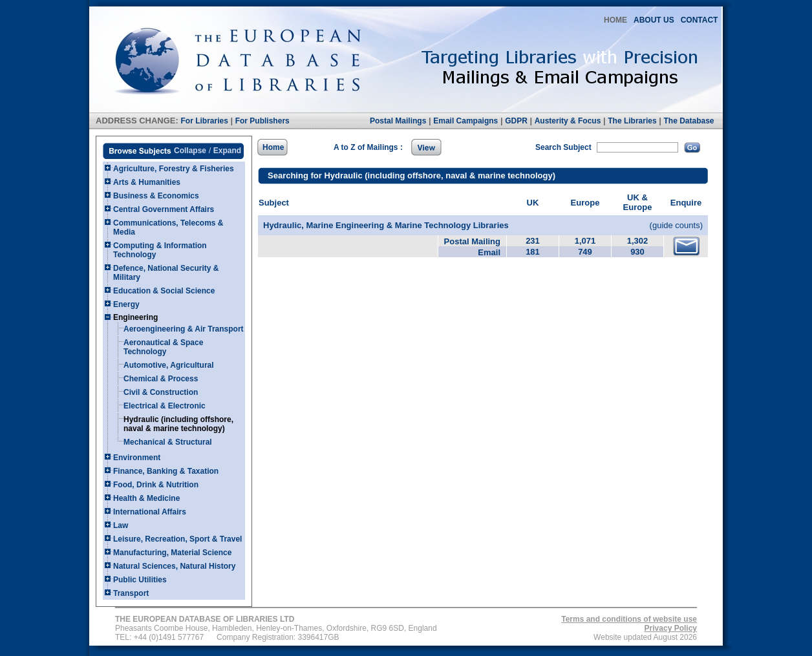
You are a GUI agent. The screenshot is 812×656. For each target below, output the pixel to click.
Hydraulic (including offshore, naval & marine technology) (178, 424)
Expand (227, 151)
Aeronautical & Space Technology (163, 347)
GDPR (516, 121)
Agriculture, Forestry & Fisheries (174, 169)
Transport (131, 593)
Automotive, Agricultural (169, 365)
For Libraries (204, 121)
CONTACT (700, 20)
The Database (689, 121)
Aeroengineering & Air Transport (184, 329)
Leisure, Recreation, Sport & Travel (177, 539)
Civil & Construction (161, 392)
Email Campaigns (465, 121)
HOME (615, 20)
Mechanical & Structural (168, 442)
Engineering (135, 317)
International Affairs (150, 512)
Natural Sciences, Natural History (174, 566)
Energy (126, 304)
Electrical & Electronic (165, 406)
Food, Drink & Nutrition (156, 485)
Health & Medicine (146, 498)
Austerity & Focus (568, 121)
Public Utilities (140, 580)
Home (273, 147)
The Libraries (632, 121)
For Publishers (262, 121)
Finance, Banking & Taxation (166, 471)
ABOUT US (654, 20)
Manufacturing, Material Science (172, 553)
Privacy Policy (671, 628)
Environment (137, 458)
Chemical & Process (161, 379)
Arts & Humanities (147, 182)
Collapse (190, 151)
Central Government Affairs (164, 209)
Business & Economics (156, 196)
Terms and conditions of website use (629, 619)
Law (121, 525)
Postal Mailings (398, 121)
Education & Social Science (164, 291)
